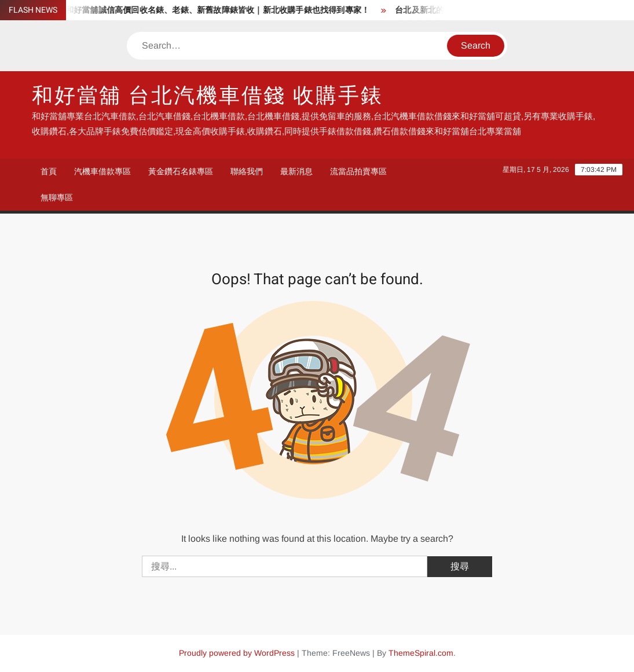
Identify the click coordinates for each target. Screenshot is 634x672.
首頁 (49, 171)
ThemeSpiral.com (421, 653)
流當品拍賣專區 (358, 171)
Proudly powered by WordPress (237, 653)
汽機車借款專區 (102, 171)
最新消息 (296, 171)
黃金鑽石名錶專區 (181, 171)
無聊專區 (57, 197)
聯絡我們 (247, 171)
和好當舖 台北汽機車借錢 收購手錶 (208, 96)
